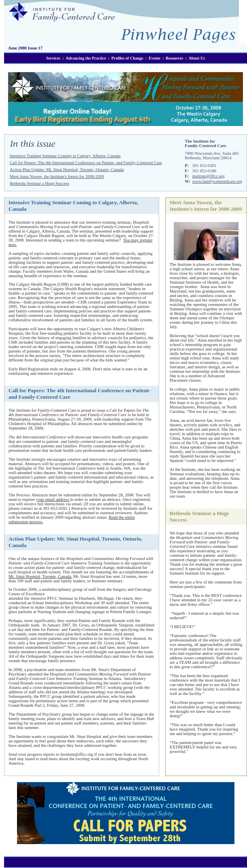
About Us (197, 58)
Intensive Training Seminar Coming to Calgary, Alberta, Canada (65, 156)
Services (53, 58)
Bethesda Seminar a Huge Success (39, 183)
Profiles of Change (127, 58)
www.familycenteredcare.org (217, 181)
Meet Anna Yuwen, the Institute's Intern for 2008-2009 (57, 176)
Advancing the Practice (86, 58)
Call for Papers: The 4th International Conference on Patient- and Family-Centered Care (86, 163)
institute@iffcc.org (209, 176)
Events (154, 58)
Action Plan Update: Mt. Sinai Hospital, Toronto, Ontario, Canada (67, 170)
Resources (174, 58)
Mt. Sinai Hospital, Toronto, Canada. (40, 576)
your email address (52, 499)
